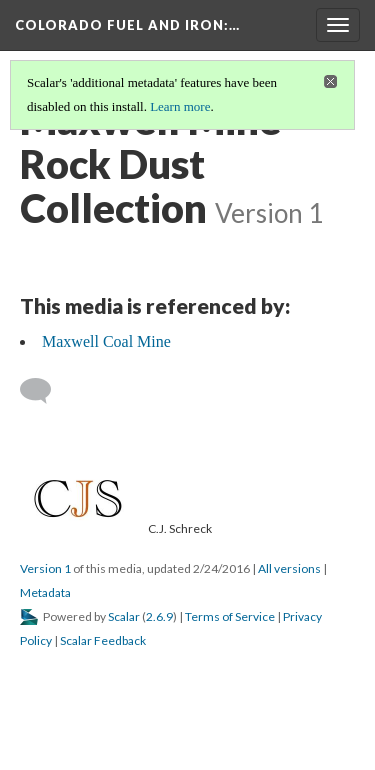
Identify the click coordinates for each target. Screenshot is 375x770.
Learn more (180, 106)
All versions (289, 568)
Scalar (124, 616)
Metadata (45, 592)
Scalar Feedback (103, 640)
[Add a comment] (44, 391)
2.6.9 (159, 616)
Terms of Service (230, 616)
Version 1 (45, 568)
